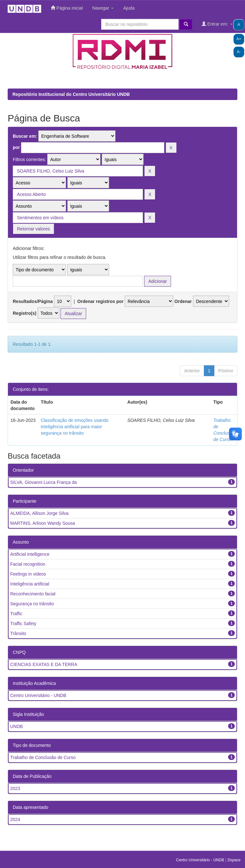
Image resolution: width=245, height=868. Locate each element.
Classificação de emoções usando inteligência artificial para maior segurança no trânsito (75, 427)
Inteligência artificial (30, 584)
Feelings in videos (28, 574)
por (16, 147)
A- (239, 52)
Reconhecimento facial (33, 594)
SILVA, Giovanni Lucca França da (44, 482)
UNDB (17, 726)
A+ (239, 39)
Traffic (16, 614)
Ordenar (183, 301)
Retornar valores (33, 229)
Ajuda (129, 8)
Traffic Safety (23, 624)
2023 (15, 788)
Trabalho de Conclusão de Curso (43, 757)
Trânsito (18, 633)
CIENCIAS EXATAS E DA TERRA (44, 664)
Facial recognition (28, 564)
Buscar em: (25, 136)
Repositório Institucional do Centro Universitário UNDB (71, 94)
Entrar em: (217, 24)
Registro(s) (25, 313)
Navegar (103, 8)
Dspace (234, 860)
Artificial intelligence (30, 554)
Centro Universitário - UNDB (38, 695)
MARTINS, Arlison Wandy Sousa (43, 523)
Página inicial (67, 8)
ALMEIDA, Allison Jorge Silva (39, 513)
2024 (15, 819)
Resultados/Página (33, 301)
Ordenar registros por (100, 301)
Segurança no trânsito (32, 604)
